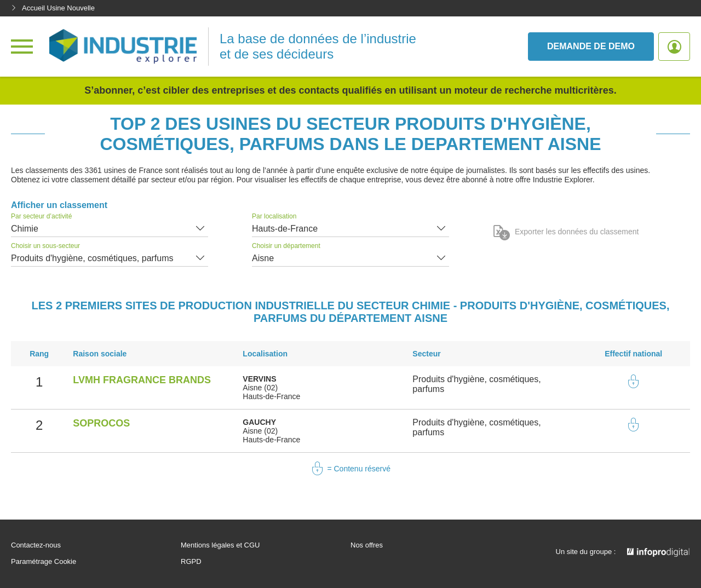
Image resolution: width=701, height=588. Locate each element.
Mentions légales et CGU (220, 545)
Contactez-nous (36, 545)
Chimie (25, 229)
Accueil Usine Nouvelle (53, 8)
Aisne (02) (260, 388)
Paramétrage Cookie (44, 562)
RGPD (191, 562)
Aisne (263, 258)
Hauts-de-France (285, 229)
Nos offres (367, 545)
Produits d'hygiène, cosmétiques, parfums (92, 258)
